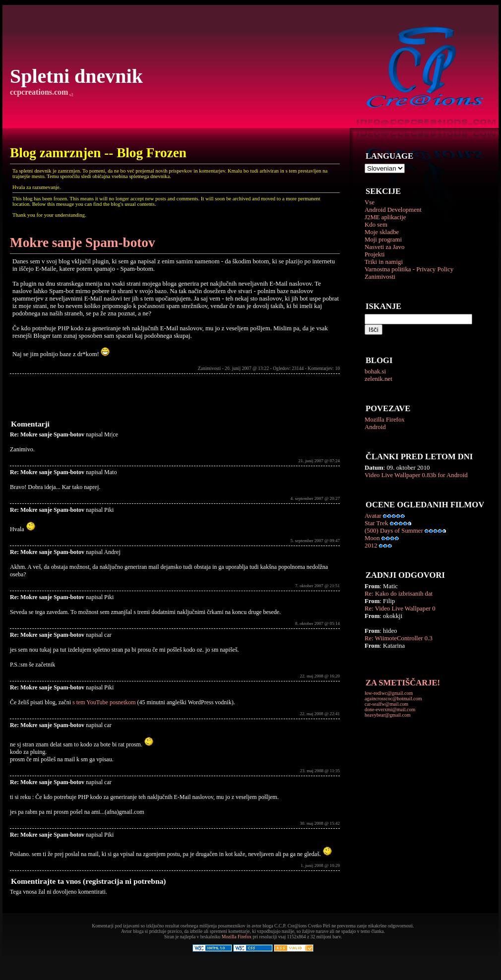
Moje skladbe (382, 232)
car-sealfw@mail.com (386, 704)
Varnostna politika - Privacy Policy (409, 269)
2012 (371, 546)
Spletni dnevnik (76, 76)
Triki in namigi (384, 262)
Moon (372, 538)
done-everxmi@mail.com (390, 709)
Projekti (375, 254)
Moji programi (383, 240)
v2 (70, 95)
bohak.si (375, 371)
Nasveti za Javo (384, 247)
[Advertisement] (126, 396)
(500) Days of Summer (394, 531)
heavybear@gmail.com (388, 715)
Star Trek (376, 523)
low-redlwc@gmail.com (389, 693)
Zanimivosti (380, 277)
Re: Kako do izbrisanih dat (399, 594)
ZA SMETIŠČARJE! (403, 683)
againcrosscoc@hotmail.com (393, 699)
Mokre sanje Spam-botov (83, 243)
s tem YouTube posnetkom (104, 702)
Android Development (393, 210)
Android (375, 427)
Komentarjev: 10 (324, 368)
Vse (370, 202)
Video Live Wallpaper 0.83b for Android (416, 475)
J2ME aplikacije (385, 217)
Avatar (373, 516)
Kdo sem (376, 225)
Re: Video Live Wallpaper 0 (400, 609)
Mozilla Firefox (385, 420)
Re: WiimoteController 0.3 (399, 638)
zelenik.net (378, 379)
